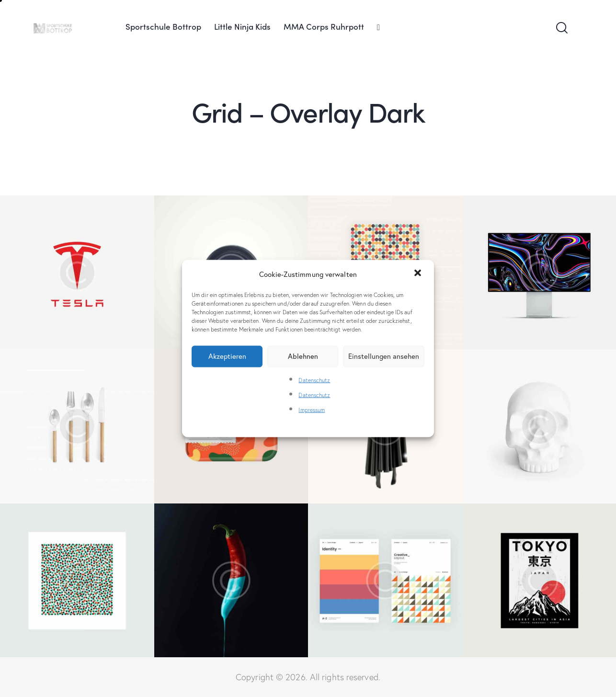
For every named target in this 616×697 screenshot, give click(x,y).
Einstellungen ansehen (384, 356)
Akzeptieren (227, 356)
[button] (419, 274)
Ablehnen (303, 356)
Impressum (312, 410)
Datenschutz (314, 380)
